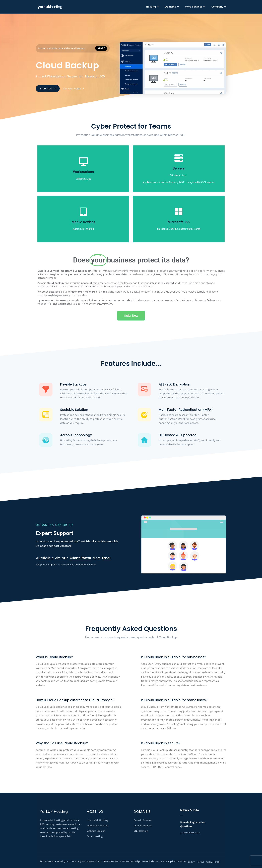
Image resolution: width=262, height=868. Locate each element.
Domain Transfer (143, 826)
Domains (172, 7)
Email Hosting (95, 836)
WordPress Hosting (97, 826)
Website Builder (96, 831)
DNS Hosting (141, 831)
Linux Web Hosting (97, 820)
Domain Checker (143, 820)
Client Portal (213, 862)
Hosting (152, 7)
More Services (195, 7)
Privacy (191, 862)
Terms (200, 862)
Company (219, 7)
